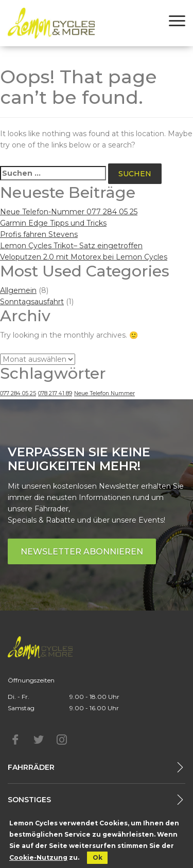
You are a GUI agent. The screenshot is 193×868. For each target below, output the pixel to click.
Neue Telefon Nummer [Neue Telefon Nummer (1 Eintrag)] (104, 393)
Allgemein (18, 290)
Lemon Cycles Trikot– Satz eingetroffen (71, 246)
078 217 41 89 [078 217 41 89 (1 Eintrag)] (55, 393)
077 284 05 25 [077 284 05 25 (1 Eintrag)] (18, 393)
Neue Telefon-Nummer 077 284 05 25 (69, 212)
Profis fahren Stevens (39, 234)
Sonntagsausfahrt (32, 302)
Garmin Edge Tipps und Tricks (53, 223)
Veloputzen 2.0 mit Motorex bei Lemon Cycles (84, 257)
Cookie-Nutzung (38, 857)
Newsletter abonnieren (82, 552)
